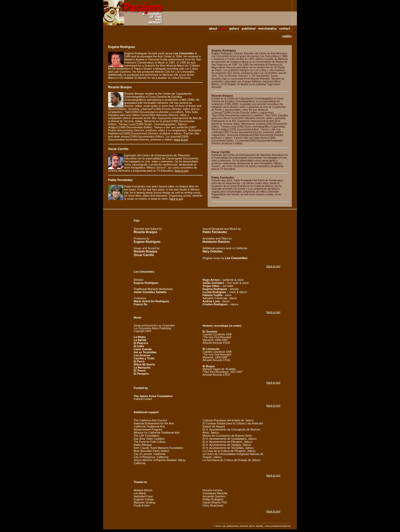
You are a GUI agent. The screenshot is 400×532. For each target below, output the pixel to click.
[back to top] (181, 140)
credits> (287, 36)
